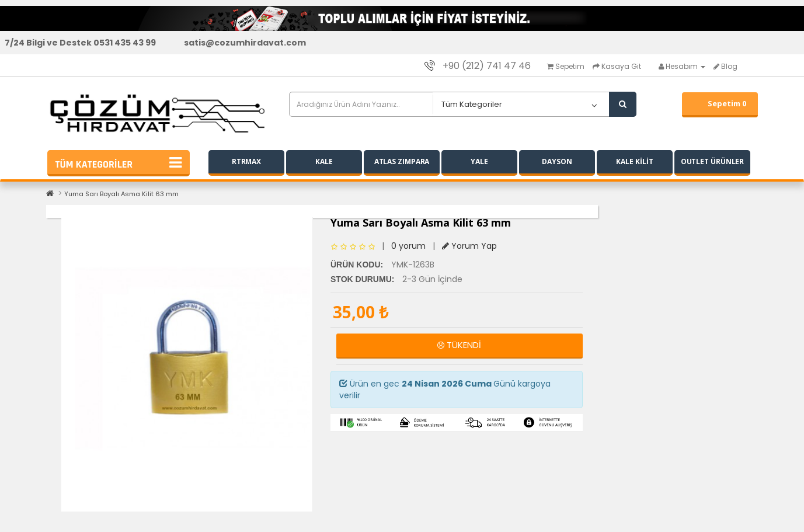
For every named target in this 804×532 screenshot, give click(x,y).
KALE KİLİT (634, 161)
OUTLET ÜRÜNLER (713, 161)
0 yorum (408, 246)
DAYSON (557, 161)
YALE (479, 161)
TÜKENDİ (459, 345)
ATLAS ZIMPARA (402, 161)
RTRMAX (246, 161)
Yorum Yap (469, 246)
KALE (324, 161)
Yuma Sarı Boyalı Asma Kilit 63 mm (121, 194)
